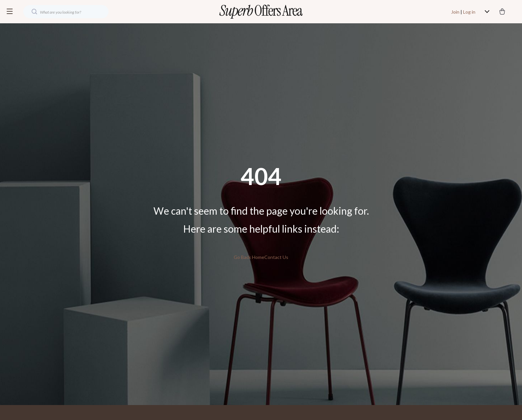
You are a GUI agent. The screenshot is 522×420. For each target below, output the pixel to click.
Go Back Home (249, 257)
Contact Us (276, 257)
